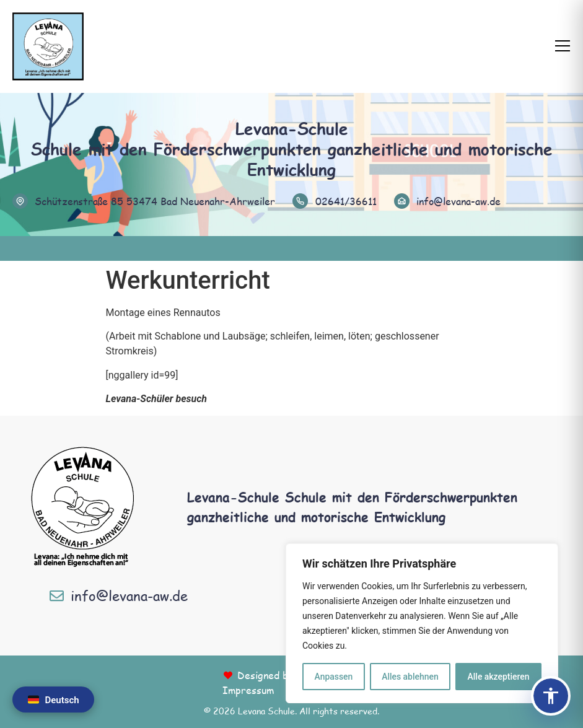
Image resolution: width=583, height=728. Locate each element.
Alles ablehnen (410, 677)
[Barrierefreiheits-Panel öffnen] (551, 696)
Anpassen (333, 677)
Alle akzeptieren (498, 677)
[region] (422, 623)
